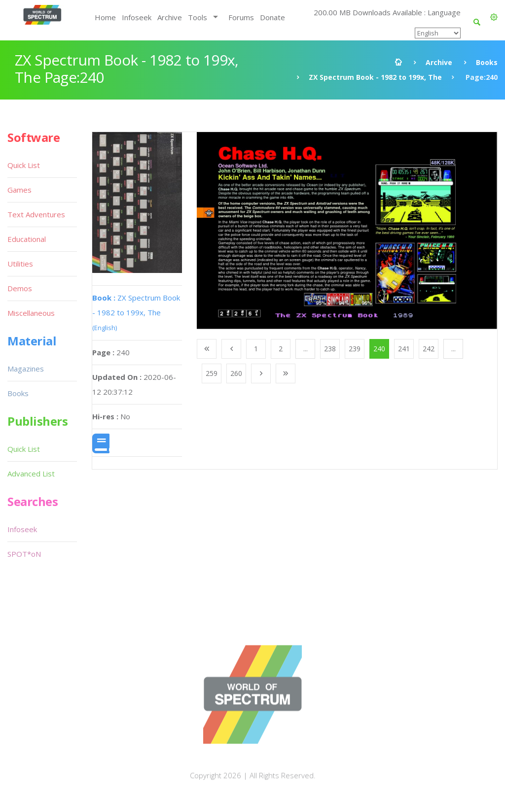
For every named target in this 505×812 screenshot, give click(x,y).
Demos (20, 288)
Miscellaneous (31, 313)
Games (19, 190)
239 (355, 349)
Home (105, 17)
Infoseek (137, 17)
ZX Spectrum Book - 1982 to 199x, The (375, 77)
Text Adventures (36, 214)
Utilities (20, 264)
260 (236, 373)
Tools (198, 17)
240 (379, 349)
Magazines (26, 369)
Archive (170, 17)
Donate (272, 17)
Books (487, 62)
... (306, 349)
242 (429, 349)
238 (330, 349)
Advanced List (31, 474)
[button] (494, 17)
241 (404, 349)
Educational (27, 239)
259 (212, 373)
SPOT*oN (24, 554)
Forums (241, 17)
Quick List (24, 165)
